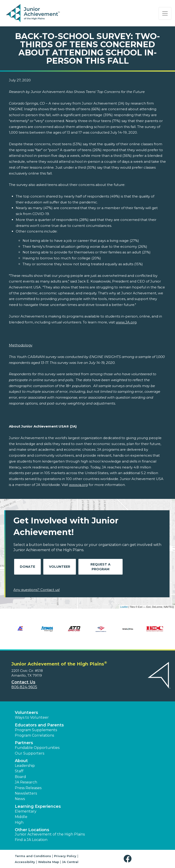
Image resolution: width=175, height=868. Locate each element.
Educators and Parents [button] (39, 725)
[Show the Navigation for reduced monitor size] (165, 13)
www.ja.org (78, 485)
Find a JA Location (31, 840)
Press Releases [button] (28, 788)
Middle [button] (21, 817)
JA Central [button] (70, 862)
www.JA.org (126, 322)
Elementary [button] (26, 811)
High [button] (19, 822)
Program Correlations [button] (34, 735)
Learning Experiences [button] (38, 806)
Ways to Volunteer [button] (32, 717)
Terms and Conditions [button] (33, 856)
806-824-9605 (24, 687)
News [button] (20, 799)
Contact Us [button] (23, 682)
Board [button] (20, 777)
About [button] (21, 761)
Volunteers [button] (26, 713)
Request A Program (100, 567)
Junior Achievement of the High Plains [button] (50, 834)
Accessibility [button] (25, 862)
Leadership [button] (25, 766)
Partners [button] (24, 743)
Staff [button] (19, 771)
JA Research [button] (26, 782)
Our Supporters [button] (30, 753)
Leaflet (124, 607)
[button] (129, 859)
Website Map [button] (49, 862)
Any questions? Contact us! (37, 590)
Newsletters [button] (26, 793)
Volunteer (60, 567)
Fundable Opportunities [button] (37, 748)
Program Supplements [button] (36, 730)
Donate (27, 567)
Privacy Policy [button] (65, 856)
